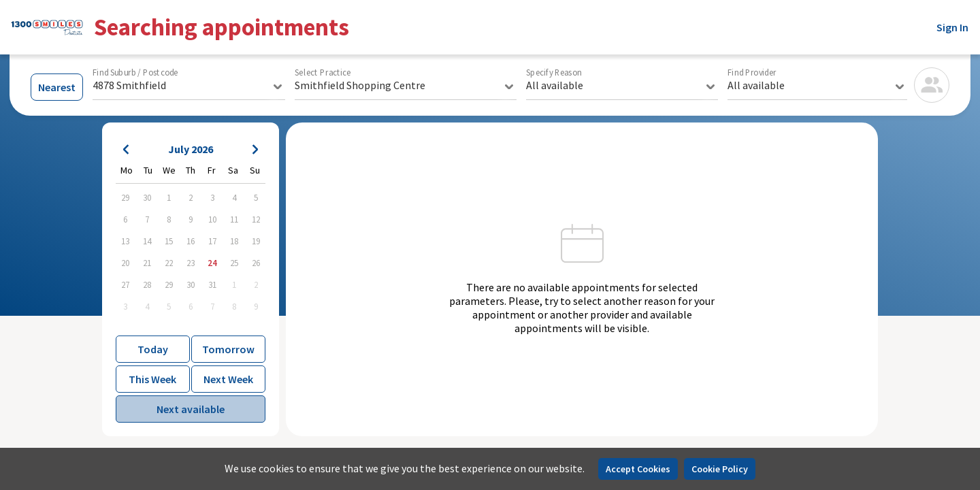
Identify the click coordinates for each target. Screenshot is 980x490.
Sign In (952, 27)
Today (153, 349)
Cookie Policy (720, 469)
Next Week (228, 379)
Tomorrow (228, 349)
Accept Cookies (638, 469)
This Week (152, 379)
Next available (191, 409)
